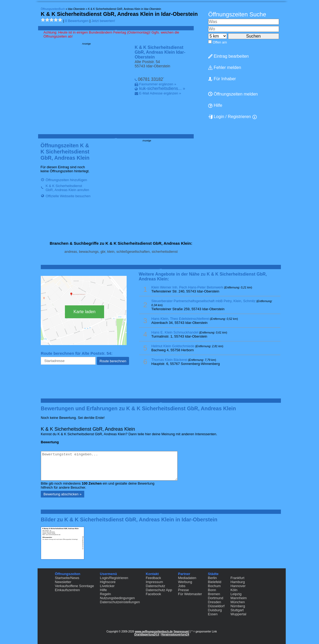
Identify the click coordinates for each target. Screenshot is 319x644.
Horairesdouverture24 (175, 634)
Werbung (185, 582)
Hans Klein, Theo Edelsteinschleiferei (180, 319)
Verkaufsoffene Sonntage (75, 586)
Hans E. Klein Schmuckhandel (175, 332)
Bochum (214, 586)
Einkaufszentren (67, 590)
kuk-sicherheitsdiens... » (162, 88)
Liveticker (107, 586)
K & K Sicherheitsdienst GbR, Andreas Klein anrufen (67, 188)
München (238, 602)
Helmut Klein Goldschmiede (173, 346)
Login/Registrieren (114, 578)
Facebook (153, 594)
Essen (213, 614)
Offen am (220, 42)
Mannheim (239, 598)
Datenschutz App (159, 590)
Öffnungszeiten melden (233, 94)
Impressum (154, 582)
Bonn (212, 590)
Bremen (214, 594)
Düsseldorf (216, 606)
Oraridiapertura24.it (147, 634)
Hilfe (215, 105)
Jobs (181, 586)
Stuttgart (237, 610)
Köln (234, 590)
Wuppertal (238, 614)
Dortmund (216, 598)
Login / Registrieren (230, 117)
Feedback (153, 578)
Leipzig (236, 594)
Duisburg (215, 610)
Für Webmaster (190, 594)
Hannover (238, 586)
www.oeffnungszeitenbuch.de (154, 632)
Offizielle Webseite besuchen (68, 196)
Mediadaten (187, 578)
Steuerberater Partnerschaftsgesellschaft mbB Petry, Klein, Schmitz (203, 301)
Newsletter (63, 582)
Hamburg (238, 582)
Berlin (212, 578)
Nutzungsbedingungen (117, 598)
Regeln (105, 594)
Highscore (108, 582)
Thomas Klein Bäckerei (169, 360)
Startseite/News (67, 578)
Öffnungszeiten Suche (237, 14)
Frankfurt (237, 578)
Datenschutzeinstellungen (120, 602)
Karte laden (85, 312)
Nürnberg (238, 606)
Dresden (214, 602)
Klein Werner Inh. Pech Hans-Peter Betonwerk (187, 287)
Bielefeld (215, 582)
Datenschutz (155, 586)
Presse (183, 590)
